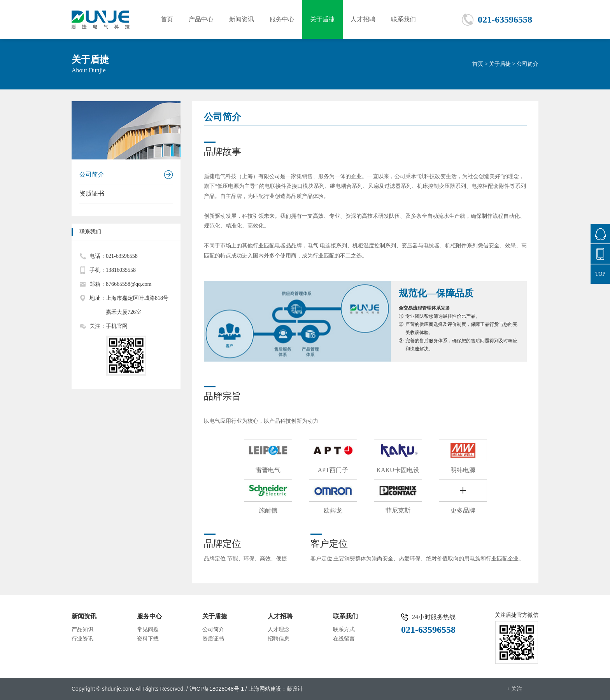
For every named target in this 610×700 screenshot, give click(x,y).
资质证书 (92, 193)
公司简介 (92, 174)
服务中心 (282, 19)
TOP (600, 274)
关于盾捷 (323, 19)
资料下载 (148, 639)
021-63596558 (505, 19)
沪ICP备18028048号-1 (217, 689)
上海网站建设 (265, 689)
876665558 (600, 234)
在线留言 (344, 639)
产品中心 (201, 19)
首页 (167, 19)
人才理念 (279, 629)
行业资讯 (82, 639)
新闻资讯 (242, 19)
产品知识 (82, 629)
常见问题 (148, 629)
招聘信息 (279, 639)
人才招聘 (363, 19)
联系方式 (344, 629)
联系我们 (403, 19)
